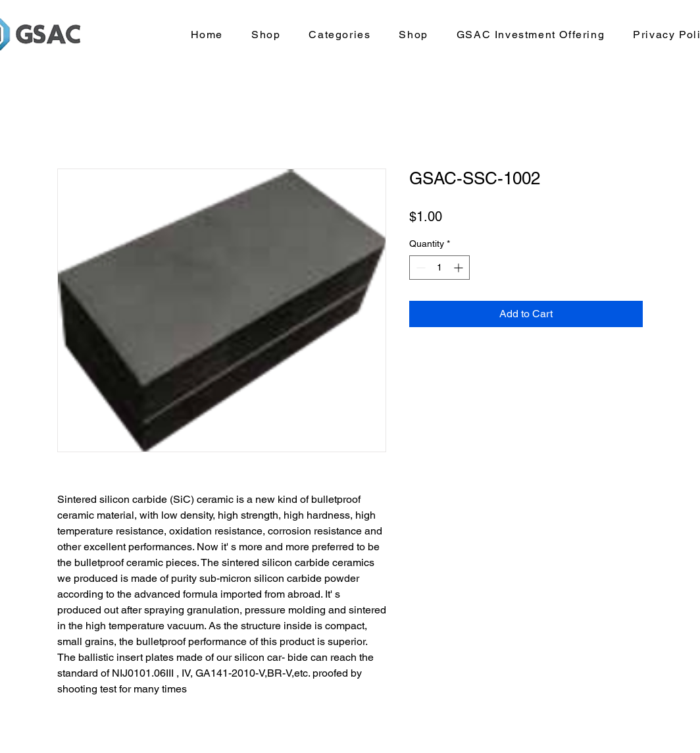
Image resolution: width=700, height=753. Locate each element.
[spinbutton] (439, 268)
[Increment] (460, 268)
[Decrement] (419, 268)
